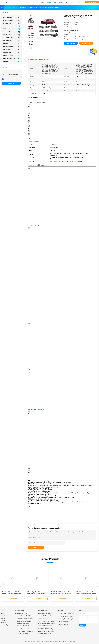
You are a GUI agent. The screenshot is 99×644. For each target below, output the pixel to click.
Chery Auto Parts (11, 52)
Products (3, 616)
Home (2, 614)
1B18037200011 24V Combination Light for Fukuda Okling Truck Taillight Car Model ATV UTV (25, 616)
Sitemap (3, 620)
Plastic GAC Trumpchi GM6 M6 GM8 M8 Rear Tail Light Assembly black (12, 594)
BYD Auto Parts (11, 29)
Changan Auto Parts (11, 55)
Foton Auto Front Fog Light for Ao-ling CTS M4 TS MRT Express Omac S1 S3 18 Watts (25, 631)
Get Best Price (71, 43)
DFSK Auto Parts (11, 50)
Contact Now (11, 83)
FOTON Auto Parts (11, 17)
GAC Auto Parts (11, 26)
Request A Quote (92, 2)
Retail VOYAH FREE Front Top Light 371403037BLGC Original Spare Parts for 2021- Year (46, 631)
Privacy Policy (4, 625)
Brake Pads (11, 44)
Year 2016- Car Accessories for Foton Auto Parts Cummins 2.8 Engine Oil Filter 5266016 (25, 623)
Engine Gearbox (11, 41)
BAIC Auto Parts (11, 23)
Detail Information (32, 59)
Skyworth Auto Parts (11, 20)
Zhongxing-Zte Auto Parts (11, 58)
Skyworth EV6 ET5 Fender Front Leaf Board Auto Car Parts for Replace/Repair (46, 616)
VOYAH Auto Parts (11, 32)
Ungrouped (11, 61)
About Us (3, 618)
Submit (36, 548)
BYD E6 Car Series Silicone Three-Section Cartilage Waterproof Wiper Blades (86, 594)
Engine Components (11, 47)
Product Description (44, 59)
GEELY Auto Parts (11, 35)
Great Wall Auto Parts (11, 38)
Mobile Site (4, 623)
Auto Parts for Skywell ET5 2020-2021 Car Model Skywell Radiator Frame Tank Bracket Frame (47, 623)
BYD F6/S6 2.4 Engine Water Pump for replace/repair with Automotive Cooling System (61, 594)
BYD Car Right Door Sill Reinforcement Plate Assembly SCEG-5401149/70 (36, 594)
